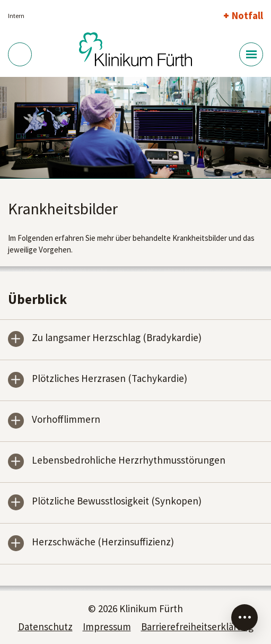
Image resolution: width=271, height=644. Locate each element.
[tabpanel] (135, 128)
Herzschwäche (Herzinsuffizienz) (103, 542)
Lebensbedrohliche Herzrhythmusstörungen (129, 461)
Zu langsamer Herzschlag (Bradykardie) (117, 338)
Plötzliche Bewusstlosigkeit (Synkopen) (117, 502)
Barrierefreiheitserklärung (197, 626)
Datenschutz (45, 626)
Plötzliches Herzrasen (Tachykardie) (110, 379)
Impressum (107, 626)
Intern (16, 16)
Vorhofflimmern (66, 420)
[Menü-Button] (251, 54)
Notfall (247, 15)
